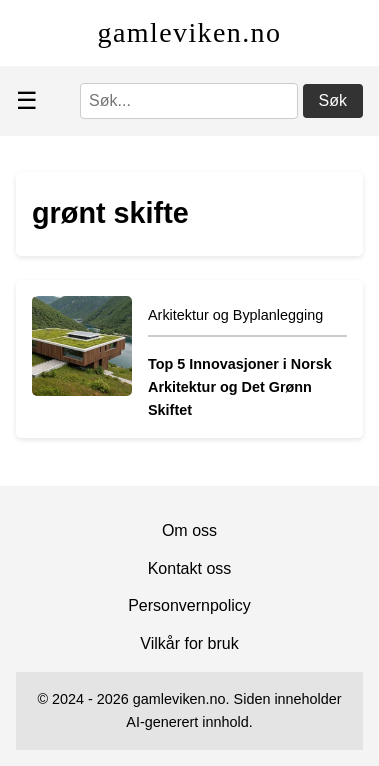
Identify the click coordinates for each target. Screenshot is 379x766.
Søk (333, 100)
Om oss (189, 530)
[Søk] (189, 101)
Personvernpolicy (189, 605)
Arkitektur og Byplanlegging (235, 315)
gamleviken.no (190, 32)
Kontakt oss (190, 568)
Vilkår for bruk (189, 643)
